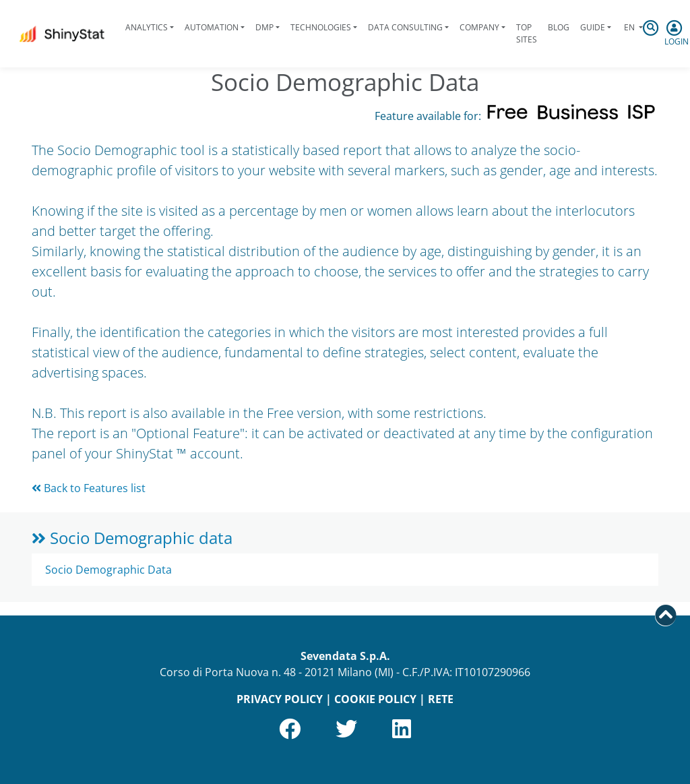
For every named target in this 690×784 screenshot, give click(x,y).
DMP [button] (264, 27)
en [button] (629, 27)
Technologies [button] (321, 27)
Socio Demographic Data (108, 570)
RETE (441, 699)
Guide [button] (593, 27)
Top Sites (527, 33)
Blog (559, 27)
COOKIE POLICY (375, 699)
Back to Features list (89, 488)
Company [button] (479, 27)
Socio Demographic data (132, 538)
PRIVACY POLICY (280, 699)
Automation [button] (212, 27)
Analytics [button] (147, 27)
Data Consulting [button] (405, 27)
